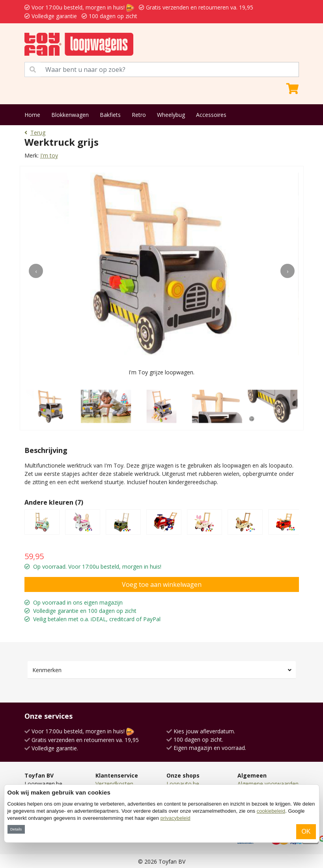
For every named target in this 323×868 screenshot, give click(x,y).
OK (306, 831)
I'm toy (49, 155)
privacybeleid (176, 818)
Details (16, 829)
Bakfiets (110, 115)
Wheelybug (171, 115)
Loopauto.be (183, 784)
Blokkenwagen (70, 115)
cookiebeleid (271, 811)
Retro (139, 115)
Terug (35, 132)
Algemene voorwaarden (268, 784)
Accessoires (211, 115)
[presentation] (36, 271)
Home (32, 115)
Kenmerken (47, 670)
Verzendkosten (114, 784)
